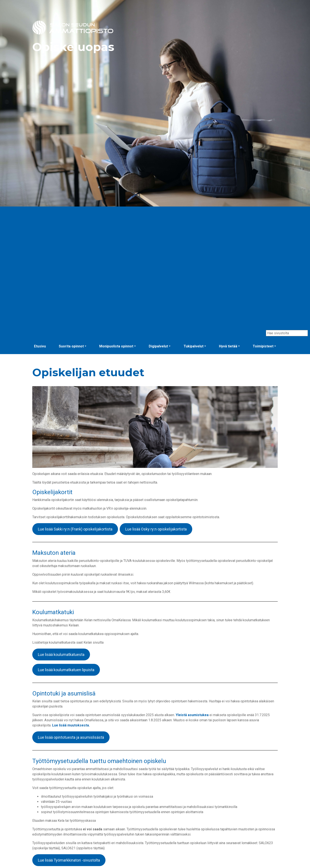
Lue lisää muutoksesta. (71, 725)
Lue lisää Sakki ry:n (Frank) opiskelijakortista (75, 529)
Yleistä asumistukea (192, 715)
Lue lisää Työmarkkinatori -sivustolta (69, 860)
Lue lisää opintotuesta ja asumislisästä (71, 737)
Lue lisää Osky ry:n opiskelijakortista (156, 529)
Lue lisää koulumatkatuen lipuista (66, 670)
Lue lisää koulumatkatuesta (61, 654)
